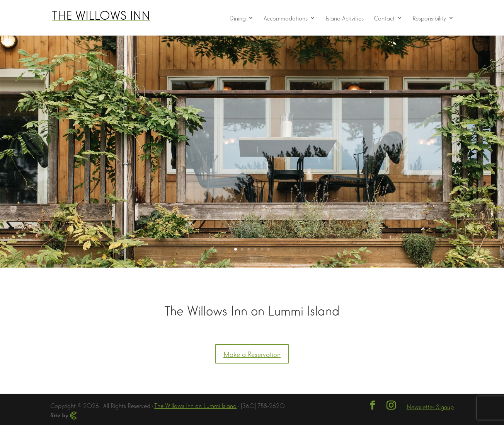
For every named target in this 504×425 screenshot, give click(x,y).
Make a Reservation (252, 354)
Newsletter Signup (430, 406)
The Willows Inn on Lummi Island (195, 405)
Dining (238, 18)
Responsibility (429, 18)
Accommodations (286, 18)
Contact (384, 18)
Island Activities (345, 18)
